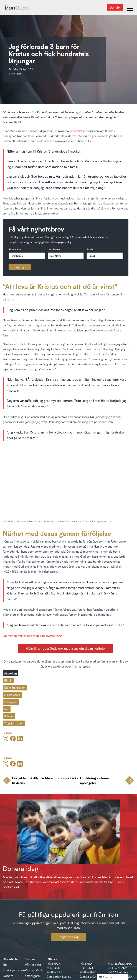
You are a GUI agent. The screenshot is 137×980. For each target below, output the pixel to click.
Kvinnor (9, 716)
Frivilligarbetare (14, 970)
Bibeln (8, 680)
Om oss (30, 959)
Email (90, 249)
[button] (113, 977)
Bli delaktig (11, 959)
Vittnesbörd (33, 970)
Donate (115, 7)
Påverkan (11, 673)
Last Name (54, 249)
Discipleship (12, 695)
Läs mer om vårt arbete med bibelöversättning (32, 636)
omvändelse (77, 131)
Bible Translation (15, 688)
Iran (7, 709)
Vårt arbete (33, 965)
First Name (15, 249)
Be (5, 965)
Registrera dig (69, 937)
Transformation (14, 723)
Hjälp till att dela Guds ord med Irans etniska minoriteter (66, 648)
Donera (8, 976)
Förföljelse (11, 702)
